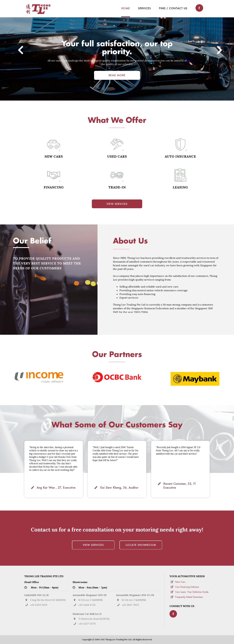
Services (145, 8)
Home (126, 8)
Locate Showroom (141, 545)
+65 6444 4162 (87, 605)
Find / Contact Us (173, 8)
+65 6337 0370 (87, 624)
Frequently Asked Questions (189, 597)
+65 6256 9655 (39, 605)
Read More (117, 75)
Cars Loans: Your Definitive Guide (192, 592)
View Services (117, 204)
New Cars (180, 582)
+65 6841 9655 (130, 605)
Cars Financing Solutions (187, 587)
